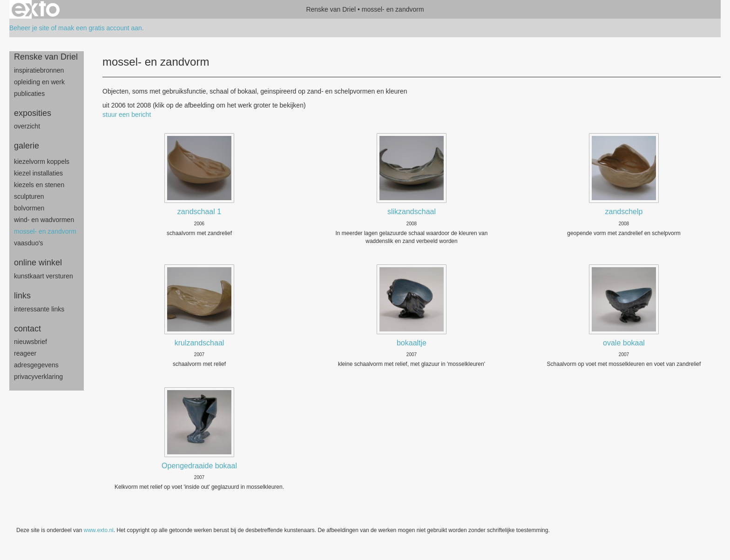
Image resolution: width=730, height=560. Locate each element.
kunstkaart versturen (44, 276)
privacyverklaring (38, 377)
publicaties (29, 94)
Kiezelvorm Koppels (42, 162)
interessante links (39, 309)
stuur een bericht (127, 115)
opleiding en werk (39, 82)
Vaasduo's (29, 243)
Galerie (27, 146)
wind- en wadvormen (44, 220)
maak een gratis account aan (100, 28)
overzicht (27, 126)
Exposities (33, 113)
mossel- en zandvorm (45, 231)
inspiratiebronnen (39, 70)
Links (22, 296)
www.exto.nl (99, 530)
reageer (25, 353)
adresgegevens (36, 365)
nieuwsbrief (30, 342)
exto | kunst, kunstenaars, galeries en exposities (36, 9)
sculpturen (29, 196)
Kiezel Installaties (38, 173)
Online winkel (38, 263)
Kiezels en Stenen (39, 185)
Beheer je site (29, 28)
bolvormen (29, 208)
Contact (27, 329)
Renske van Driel (331, 9)
